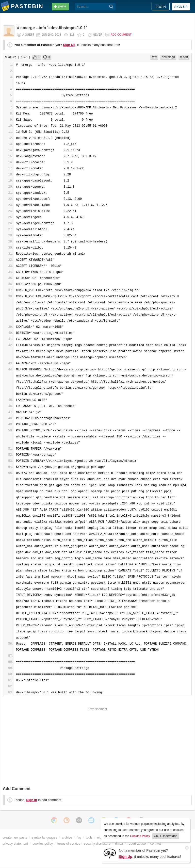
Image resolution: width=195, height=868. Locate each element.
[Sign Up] (110, 853)
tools (89, 837)
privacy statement (15, 844)
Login (161, 7)
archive (67, 837)
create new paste (15, 837)
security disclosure (97, 844)
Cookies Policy (140, 836)
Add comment (121, 35)
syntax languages (44, 837)
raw (154, 57)
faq (79, 837)
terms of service (69, 844)
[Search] (111, 7)
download (168, 57)
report (184, 57)
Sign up (181, 7)
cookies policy (43, 844)
